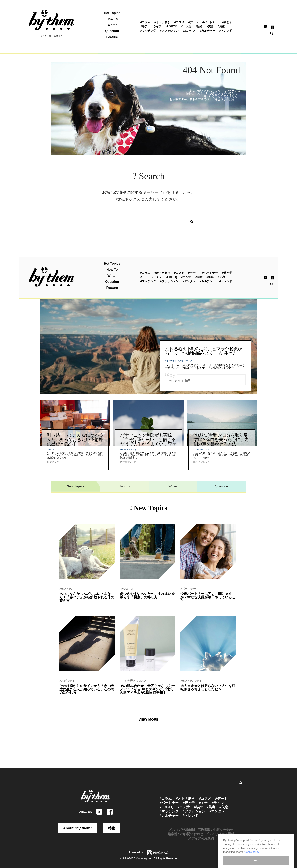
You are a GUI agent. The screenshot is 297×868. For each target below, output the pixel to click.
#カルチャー (207, 31)
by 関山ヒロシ (128, 603)
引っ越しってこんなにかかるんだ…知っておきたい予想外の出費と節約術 (75, 440)
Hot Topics (112, 13)
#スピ (181, 361)
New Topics (76, 486)
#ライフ (157, 26)
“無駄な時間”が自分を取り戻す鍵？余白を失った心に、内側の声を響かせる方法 (221, 440)
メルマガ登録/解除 (182, 830)
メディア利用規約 (201, 838)
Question (112, 31)
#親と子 (227, 22)
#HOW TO (125, 449)
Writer (112, 25)
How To (112, 19)
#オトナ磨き (162, 22)
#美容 (210, 26)
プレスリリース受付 (220, 834)
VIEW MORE (148, 720)
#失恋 (221, 26)
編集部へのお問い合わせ (185, 834)
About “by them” (78, 828)
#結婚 (199, 26)
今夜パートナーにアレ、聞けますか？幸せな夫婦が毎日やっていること (208, 597)
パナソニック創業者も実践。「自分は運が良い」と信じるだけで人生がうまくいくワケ (148, 440)
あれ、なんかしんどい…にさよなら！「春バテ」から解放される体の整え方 (87, 597)
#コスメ (179, 22)
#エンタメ (189, 31)
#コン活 (186, 26)
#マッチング (148, 31)
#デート (193, 22)
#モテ (144, 26)
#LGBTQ (171, 26)
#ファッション (169, 31)
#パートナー (210, 22)
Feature (112, 37)
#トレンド (226, 31)
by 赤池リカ (66, 606)
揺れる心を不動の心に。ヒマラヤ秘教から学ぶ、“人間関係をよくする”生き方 (204, 351)
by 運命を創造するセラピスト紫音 (78, 698)
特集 (112, 828)
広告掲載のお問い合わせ (215, 830)
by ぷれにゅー (128, 698)
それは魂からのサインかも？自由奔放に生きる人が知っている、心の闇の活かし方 (87, 689)
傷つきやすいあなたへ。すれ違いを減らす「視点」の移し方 (147, 595)
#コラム (145, 22)
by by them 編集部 (190, 606)
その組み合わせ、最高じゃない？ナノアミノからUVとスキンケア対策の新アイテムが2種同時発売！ (147, 689)
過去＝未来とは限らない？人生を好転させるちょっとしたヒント (208, 688)
